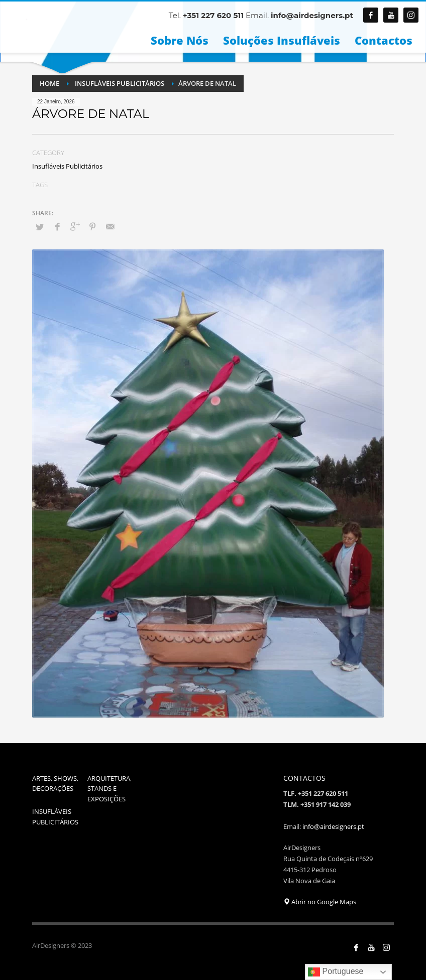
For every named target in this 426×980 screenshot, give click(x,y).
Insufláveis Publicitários (67, 166)
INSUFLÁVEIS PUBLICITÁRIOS (55, 817)
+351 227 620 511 (213, 15)
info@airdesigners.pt (312, 15)
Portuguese (336, 972)
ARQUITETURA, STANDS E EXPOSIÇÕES (110, 789)
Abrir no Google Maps (320, 902)
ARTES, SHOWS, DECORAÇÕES (55, 784)
